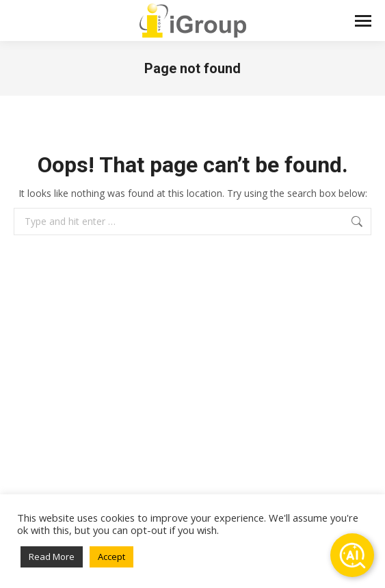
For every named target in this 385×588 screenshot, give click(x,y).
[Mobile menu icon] (363, 21)
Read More (52, 557)
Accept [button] (111, 557)
